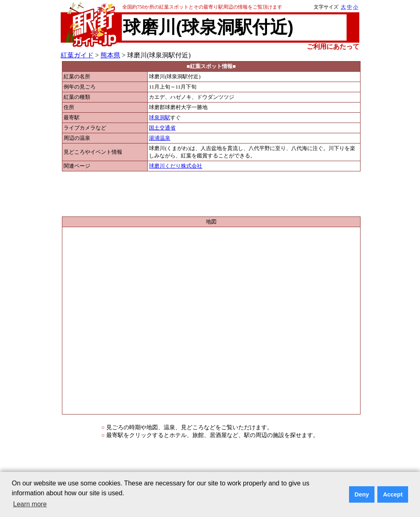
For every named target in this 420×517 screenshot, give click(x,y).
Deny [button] (362, 494)
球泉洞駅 (160, 118)
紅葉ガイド (77, 55)
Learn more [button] (30, 504)
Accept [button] (393, 494)
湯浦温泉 (160, 138)
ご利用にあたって (333, 47)
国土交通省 (162, 128)
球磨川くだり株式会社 (176, 166)
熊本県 (110, 55)
